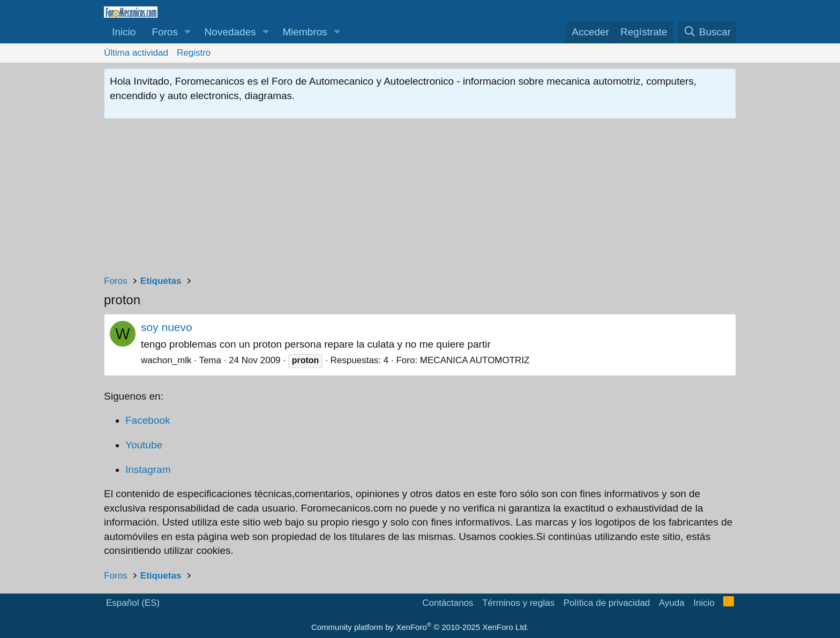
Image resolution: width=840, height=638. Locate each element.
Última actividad (136, 53)
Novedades (230, 32)
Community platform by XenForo (420, 627)
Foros (165, 32)
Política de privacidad (607, 603)
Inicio (124, 32)
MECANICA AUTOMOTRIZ (475, 360)
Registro (194, 53)
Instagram (148, 470)
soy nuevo (167, 327)
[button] (188, 32)
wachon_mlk (166, 360)
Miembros (305, 32)
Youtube (144, 445)
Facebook (148, 420)
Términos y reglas (518, 603)
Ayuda (672, 603)
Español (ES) (133, 603)
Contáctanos (448, 603)
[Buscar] (707, 32)
